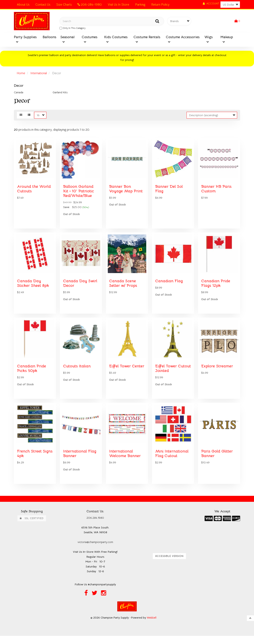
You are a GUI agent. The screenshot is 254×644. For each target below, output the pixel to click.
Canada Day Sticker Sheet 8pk (34, 287)
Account (211, 3)
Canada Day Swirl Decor (80, 287)
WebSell (152, 626)
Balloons (50, 38)
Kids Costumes (116, 38)
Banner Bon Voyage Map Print (127, 191)
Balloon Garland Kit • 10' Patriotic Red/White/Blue (79, 194)
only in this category (73, 28)
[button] (237, 21)
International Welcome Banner (126, 461)
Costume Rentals (147, 38)
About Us (23, 5)
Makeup (227, 38)
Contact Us (43, 5)
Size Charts (64, 5)
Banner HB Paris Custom (217, 191)
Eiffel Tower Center (120, 374)
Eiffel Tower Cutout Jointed (169, 374)
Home (21, 74)
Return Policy (160, 5)
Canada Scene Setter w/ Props (124, 287)
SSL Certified (32, 526)
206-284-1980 (90, 5)
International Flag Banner (80, 461)
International (39, 74)
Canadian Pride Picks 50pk (32, 374)
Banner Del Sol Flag (169, 191)
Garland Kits (60, 93)
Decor (19, 86)
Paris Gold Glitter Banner (217, 461)
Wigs (209, 38)
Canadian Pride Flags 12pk (216, 287)
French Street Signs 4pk (30, 461)
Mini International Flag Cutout (172, 461)
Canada (19, 93)
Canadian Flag (169, 285)
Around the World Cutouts (35, 191)
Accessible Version (169, 564)
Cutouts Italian (77, 372)
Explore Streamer (218, 372)
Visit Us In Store (118, 5)
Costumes (90, 38)
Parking (140, 5)
